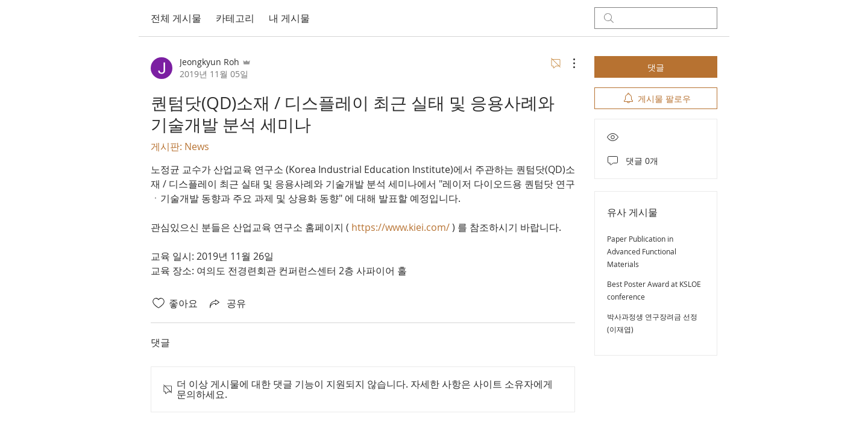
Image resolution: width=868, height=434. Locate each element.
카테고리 (235, 18)
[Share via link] (227, 303)
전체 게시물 (176, 18)
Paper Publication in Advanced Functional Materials (642, 251)
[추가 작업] (568, 63)
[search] (656, 18)
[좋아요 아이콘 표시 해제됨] (159, 303)
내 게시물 (289, 18)
